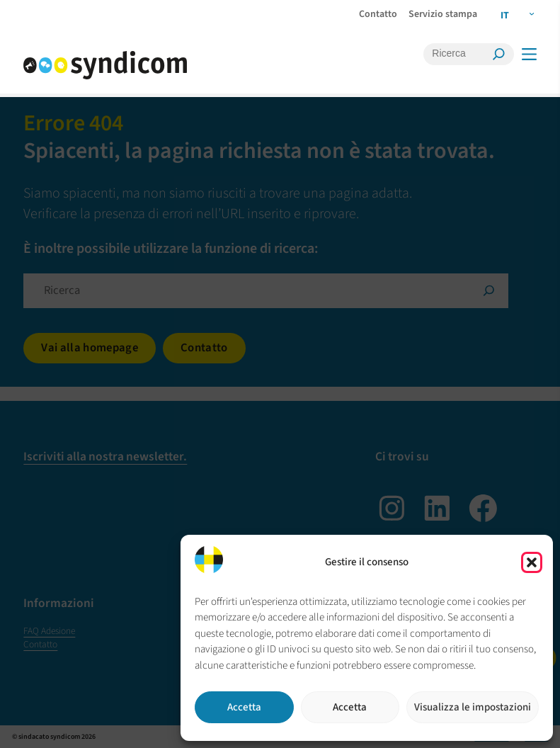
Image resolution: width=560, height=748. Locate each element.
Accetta (244, 707)
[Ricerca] (459, 54)
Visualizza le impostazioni (473, 707)
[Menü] (528, 54)
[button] (532, 562)
